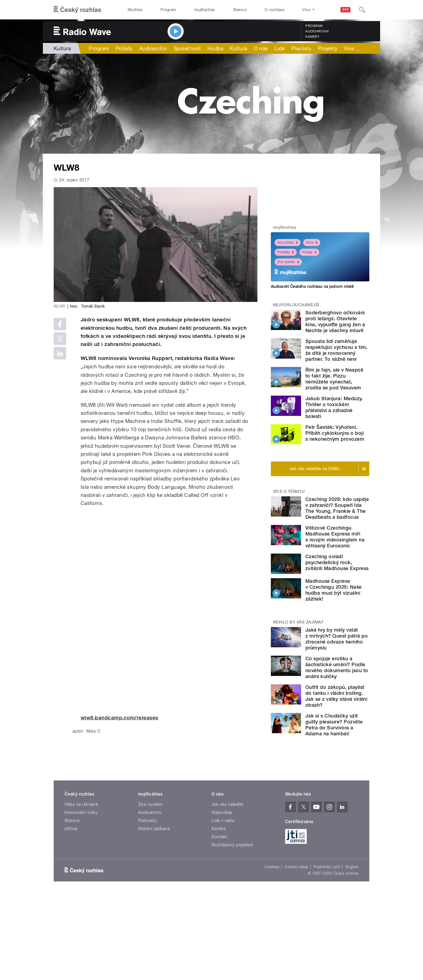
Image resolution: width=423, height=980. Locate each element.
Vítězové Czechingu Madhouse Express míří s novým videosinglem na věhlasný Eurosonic (335, 537)
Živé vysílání (288, 262)
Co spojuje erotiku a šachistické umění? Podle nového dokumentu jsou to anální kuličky (337, 667)
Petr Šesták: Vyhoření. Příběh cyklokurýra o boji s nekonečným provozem (335, 433)
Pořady (124, 48)
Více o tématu (289, 491)
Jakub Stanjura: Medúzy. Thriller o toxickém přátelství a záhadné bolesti (334, 407)
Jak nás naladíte (228, 804)
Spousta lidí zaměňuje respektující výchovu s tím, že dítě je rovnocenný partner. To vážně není (336, 350)
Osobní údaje (297, 867)
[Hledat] (362, 10)
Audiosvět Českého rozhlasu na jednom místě (312, 287)
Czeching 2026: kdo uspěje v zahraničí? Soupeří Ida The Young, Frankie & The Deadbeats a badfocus (337, 508)
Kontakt (219, 837)
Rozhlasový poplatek (232, 845)
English (352, 867)
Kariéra (219, 829)
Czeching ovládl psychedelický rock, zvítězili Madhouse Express (337, 562)
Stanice (240, 10)
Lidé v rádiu (223, 821)
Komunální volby (81, 812)
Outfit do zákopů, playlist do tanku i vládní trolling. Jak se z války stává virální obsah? (336, 696)
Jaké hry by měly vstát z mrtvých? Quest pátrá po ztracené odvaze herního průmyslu (337, 639)
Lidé (280, 48)
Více (352, 48)
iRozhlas (135, 10)
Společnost (187, 48)
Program (168, 10)
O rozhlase (274, 10)
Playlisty (301, 48)
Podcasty (148, 821)
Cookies (272, 867)
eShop (71, 829)
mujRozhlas (205, 10)
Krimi (312, 243)
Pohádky (286, 252)
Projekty (328, 48)
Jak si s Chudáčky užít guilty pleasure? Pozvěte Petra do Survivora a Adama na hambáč (334, 725)
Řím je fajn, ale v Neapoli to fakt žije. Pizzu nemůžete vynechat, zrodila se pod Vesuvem (334, 379)
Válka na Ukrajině (81, 804)
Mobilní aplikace (154, 829)
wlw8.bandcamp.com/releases (119, 718)
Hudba (215, 48)
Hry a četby (288, 243)
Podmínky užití (327, 867)
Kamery (312, 37)
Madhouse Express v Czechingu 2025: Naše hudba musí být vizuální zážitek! (334, 590)
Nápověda (222, 812)
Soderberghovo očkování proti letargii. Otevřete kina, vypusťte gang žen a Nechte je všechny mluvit (335, 321)
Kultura (62, 48)
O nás (261, 48)
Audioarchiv (317, 31)
